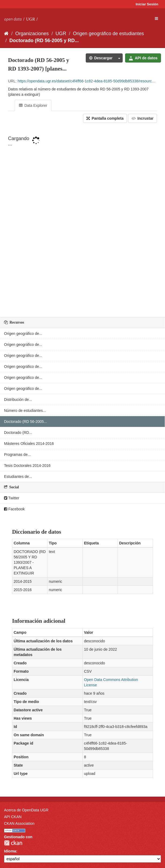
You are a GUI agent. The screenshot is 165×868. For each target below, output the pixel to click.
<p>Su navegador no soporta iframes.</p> (82, 221)
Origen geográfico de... (23, 334)
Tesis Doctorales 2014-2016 (27, 466)
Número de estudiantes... (25, 411)
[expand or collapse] (156, 19)
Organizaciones (32, 34)
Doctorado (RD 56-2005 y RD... (44, 41)
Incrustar (142, 118)
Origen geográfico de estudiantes (108, 34)
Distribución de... (18, 400)
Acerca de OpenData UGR (26, 810)
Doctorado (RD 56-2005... (25, 422)
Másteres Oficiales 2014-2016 (29, 444)
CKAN (13, 843)
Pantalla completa (105, 118)
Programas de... (17, 455)
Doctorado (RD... (18, 433)
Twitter (12, 498)
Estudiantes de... (18, 477)
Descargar (101, 58)
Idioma (10, 851)
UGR (61, 34)
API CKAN (13, 817)
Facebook (14, 509)
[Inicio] (6, 34)
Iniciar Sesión (147, 4)
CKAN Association (19, 823)
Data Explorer (33, 105)
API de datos (143, 58)
